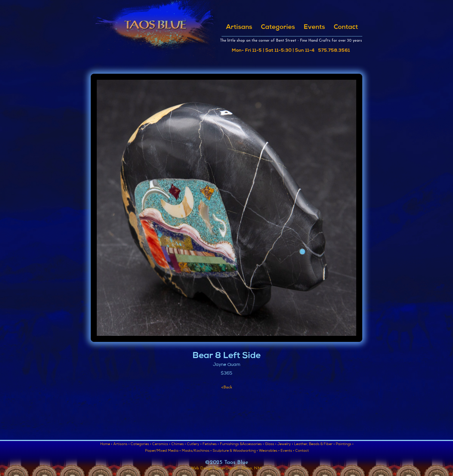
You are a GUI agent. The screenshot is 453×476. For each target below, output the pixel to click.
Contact (346, 27)
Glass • (271, 444)
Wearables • (269, 451)
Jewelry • (285, 444)
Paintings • (345, 444)
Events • (287, 451)
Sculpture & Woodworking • (235, 451)
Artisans (239, 27)
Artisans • (121, 444)
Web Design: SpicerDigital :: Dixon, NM (226, 468)
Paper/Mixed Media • (163, 451)
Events (314, 27)
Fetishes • (211, 444)
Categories (278, 27)
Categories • (141, 444)
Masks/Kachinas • (197, 451)
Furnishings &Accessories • (242, 444)
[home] (155, 31)
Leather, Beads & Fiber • (314, 444)
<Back (227, 387)
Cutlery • (194, 444)
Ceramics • (161, 444)
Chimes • (179, 444)
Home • (106, 444)
